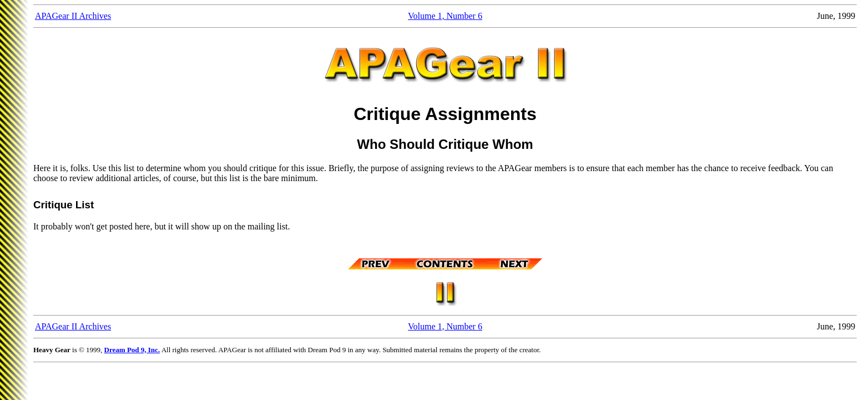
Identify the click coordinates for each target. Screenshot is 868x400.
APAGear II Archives (73, 16)
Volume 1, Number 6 (445, 16)
